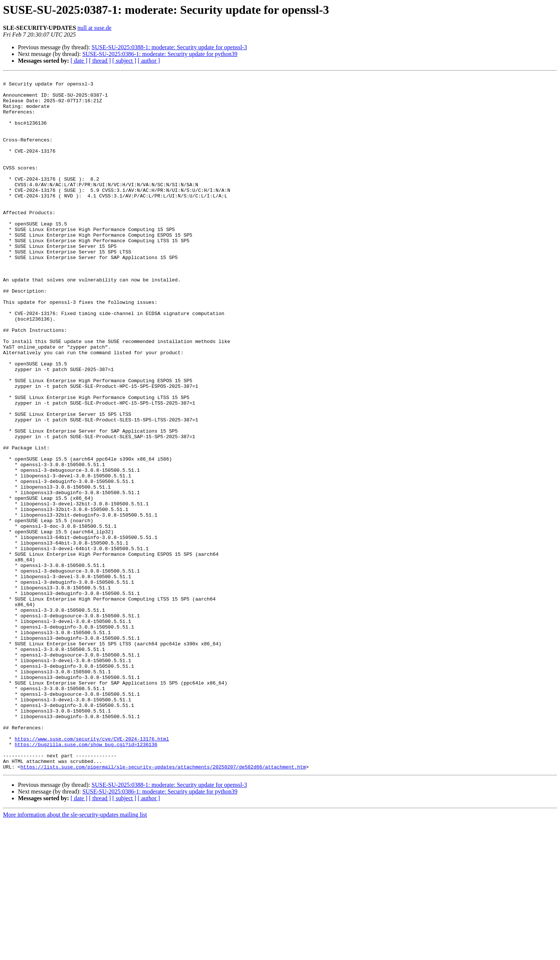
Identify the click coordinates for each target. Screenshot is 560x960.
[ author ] (149, 61)
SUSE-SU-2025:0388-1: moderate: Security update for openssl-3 (169, 47)
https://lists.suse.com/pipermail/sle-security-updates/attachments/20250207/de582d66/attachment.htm (163, 906)
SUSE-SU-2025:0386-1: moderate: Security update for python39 (160, 54)
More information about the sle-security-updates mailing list (75, 953)
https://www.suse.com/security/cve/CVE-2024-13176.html (92, 872)
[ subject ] (124, 61)
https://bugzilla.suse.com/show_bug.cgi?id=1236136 (86, 879)
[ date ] (79, 61)
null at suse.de (95, 28)
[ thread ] (100, 61)
